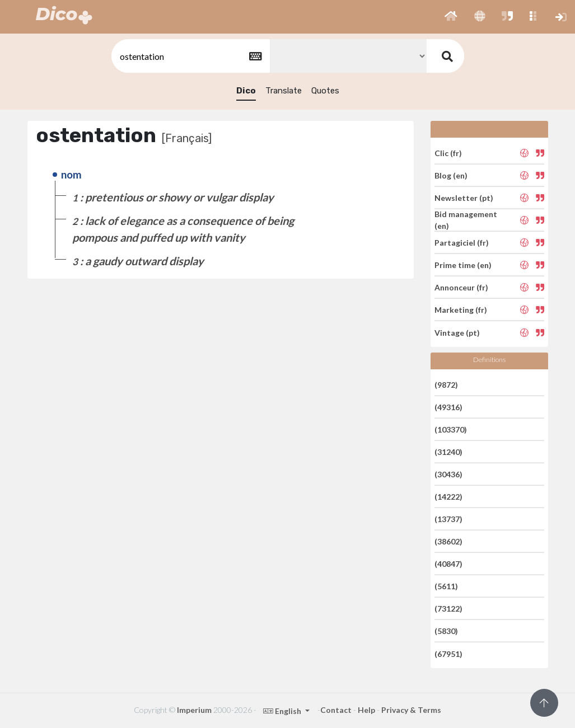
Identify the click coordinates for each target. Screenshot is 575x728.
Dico (246, 91)
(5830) (446, 631)
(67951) (448, 653)
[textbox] (190, 56)
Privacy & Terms (411, 710)
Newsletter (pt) (464, 198)
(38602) (448, 541)
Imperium (194, 710)
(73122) (448, 609)
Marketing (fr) (461, 310)
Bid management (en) (466, 220)
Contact (336, 710)
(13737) (448, 519)
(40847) (448, 564)
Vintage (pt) (457, 332)
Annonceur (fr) (461, 287)
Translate (284, 91)
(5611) (446, 586)
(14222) (448, 497)
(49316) (448, 407)
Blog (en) (451, 175)
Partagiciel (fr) (462, 243)
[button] (451, 17)
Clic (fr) (448, 152)
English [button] (283, 711)
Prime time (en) (463, 265)
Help (366, 710)
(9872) (446, 384)
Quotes (325, 91)
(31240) (448, 452)
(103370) (451, 429)
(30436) (448, 474)
